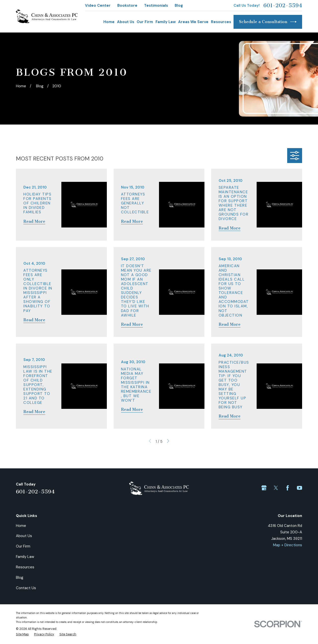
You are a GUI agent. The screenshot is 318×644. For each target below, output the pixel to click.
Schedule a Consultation (268, 22)
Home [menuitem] (109, 22)
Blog (179, 5)
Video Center (98, 5)
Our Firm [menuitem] (145, 22)
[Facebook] (288, 488)
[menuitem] (22, 635)
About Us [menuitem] (126, 22)
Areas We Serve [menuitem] (193, 22)
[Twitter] (276, 488)
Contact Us (26, 588)
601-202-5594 (283, 5)
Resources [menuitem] (221, 22)
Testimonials (156, 5)
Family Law (25, 557)
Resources (25, 567)
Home (21, 526)
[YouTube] (299, 488)
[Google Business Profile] (264, 488)
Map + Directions (288, 545)
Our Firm (23, 546)
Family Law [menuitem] (166, 22)
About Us (24, 536)
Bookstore (127, 5)
